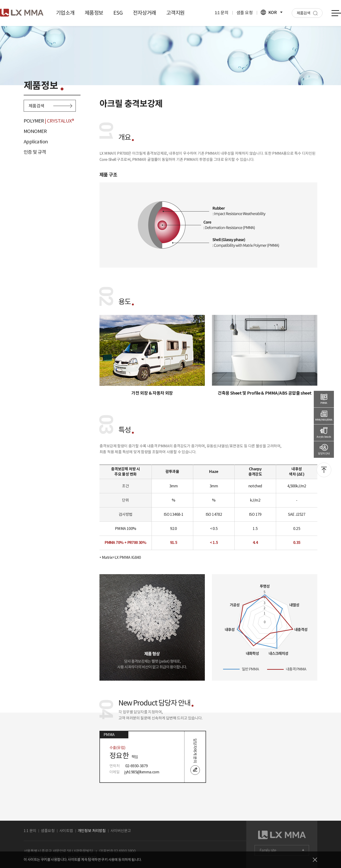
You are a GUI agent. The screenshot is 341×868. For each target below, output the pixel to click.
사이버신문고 (121, 831)
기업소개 (65, 13)
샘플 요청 (245, 13)
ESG (118, 13)
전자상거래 (144, 13)
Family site (268, 850)
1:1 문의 (221, 13)
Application (36, 142)
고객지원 (175, 13)
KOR (272, 12)
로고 (22, 13)
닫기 (315, 860)
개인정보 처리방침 (92, 831)
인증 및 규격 (35, 152)
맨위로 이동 (324, 470)
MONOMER (35, 131)
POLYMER (49, 121)
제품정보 (94, 13)
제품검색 (50, 106)
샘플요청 (48, 831)
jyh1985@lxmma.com (142, 772)
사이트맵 (66, 831)
